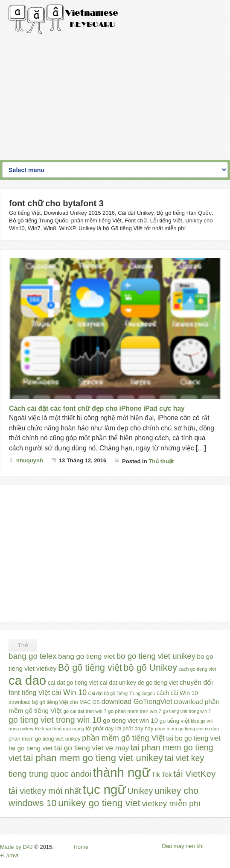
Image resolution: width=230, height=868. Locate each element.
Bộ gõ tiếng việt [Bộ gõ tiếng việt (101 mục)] (90, 668)
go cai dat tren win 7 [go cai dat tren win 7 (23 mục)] (85, 711)
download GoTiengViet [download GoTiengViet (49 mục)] (137, 701)
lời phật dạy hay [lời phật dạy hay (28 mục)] (134, 729)
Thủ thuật (161, 461)
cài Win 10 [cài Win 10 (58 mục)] (69, 692)
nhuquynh (30, 460)
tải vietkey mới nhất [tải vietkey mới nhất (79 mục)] (45, 791)
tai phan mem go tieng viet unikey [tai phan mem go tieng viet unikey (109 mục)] (93, 758)
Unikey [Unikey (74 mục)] (140, 791)
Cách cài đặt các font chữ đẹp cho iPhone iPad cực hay (97, 408)
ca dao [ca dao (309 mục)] (27, 680)
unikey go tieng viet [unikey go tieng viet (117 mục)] (99, 803)
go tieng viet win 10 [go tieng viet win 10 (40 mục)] (130, 720)
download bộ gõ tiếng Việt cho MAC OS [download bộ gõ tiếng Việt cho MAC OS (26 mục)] (54, 702)
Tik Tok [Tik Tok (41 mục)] (162, 774)
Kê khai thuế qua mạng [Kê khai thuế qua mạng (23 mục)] (60, 729)
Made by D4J (16, 847)
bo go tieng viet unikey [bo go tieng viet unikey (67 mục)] (156, 656)
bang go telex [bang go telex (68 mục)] (33, 656)
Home (81, 847)
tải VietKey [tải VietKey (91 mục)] (194, 774)
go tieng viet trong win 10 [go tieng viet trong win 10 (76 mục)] (55, 720)
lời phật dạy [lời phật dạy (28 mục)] (100, 729)
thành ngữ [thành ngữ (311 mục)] (121, 772)
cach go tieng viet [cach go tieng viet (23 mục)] (198, 669)
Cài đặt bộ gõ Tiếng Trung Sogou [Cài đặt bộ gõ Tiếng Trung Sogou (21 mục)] (122, 693)
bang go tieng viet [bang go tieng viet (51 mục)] (86, 656)
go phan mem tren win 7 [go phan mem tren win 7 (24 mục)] (135, 711)
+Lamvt (9, 855)
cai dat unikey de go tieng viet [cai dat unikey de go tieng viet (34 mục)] (139, 683)
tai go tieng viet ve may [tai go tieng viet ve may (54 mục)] (92, 748)
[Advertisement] (115, 94)
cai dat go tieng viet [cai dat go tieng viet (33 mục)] (73, 683)
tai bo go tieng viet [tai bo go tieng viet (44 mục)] (193, 738)
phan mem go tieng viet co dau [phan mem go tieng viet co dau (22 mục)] (187, 729)
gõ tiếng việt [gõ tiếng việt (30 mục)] (175, 721)
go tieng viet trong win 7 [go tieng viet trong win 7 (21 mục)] (187, 711)
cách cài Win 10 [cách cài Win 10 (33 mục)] (177, 693)
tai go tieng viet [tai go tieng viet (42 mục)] (31, 748)
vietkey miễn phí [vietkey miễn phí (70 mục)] (171, 803)
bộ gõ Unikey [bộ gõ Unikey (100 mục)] (150, 668)
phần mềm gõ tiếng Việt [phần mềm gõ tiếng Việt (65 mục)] (123, 738)
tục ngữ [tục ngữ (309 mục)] (105, 789)
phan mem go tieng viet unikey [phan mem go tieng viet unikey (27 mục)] (45, 739)
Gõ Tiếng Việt (64, 19)
